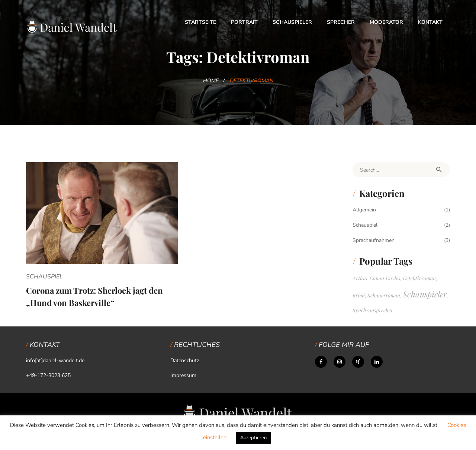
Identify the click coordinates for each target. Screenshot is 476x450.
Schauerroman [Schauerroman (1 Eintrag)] (384, 295)
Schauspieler (292, 22)
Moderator (386, 22)
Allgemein (364, 210)
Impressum (183, 375)
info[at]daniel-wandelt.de (55, 360)
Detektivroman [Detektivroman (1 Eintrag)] (419, 278)
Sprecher (341, 22)
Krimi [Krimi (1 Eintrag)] (359, 295)
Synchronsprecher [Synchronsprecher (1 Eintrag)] (373, 310)
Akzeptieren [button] (253, 438)
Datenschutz (185, 360)
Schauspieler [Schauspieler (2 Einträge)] (425, 294)
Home (211, 81)
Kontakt (430, 22)
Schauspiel (44, 277)
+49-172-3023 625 (48, 375)
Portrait (244, 22)
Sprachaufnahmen (374, 240)
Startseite (200, 22)
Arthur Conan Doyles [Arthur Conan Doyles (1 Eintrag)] (376, 278)
